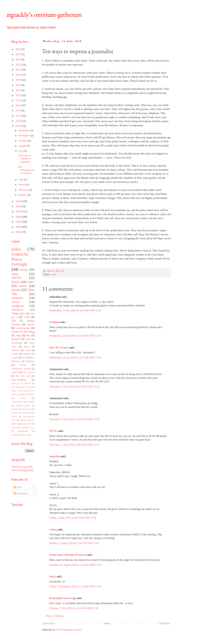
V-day (27, 317)
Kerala (16, 282)
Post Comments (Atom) (69, 630)
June (21, 179)
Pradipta (54, 322)
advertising (17, 343)
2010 (19, 126)
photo (15, 274)
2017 (19, 90)
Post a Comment (55, 616)
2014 (19, 105)
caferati (23, 365)
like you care (23, 376)
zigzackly (54, 456)
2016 (19, 95)
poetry (24, 270)
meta (29, 424)
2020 (19, 75)
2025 (19, 49)
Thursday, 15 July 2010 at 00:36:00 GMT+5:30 (74, 387)
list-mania (19, 424)
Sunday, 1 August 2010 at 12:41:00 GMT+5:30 (74, 543)
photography (23, 431)
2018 (19, 85)
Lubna (53, 530)
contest (15, 372)
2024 (19, 54)
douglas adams (23, 406)
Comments (21, 493)
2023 (19, 59)
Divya (53, 576)
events (29, 409)
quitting (15, 435)
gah (24, 413)
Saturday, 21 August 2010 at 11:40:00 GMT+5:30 (75, 565)
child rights (30, 394)
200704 (16, 278)
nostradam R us (27, 428)
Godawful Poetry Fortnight (20, 259)
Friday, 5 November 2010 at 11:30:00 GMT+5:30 (75, 586)
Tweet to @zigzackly (23, 470)
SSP (14, 321)
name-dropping (19, 380)
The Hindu (16, 387)
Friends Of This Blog (23, 332)
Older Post (165, 623)
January (23, 195)
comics (23, 398)
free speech (29, 372)
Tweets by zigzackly (22, 467)
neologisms (17, 310)
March (22, 185)
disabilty (31, 402)
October (23, 141)
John (28, 339)
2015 (19, 100)
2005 (19, 222)
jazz (33, 420)
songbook (18, 306)
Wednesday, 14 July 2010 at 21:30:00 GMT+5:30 (75, 336)
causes (15, 357)
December (24, 130)
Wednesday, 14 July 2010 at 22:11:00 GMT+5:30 (75, 358)
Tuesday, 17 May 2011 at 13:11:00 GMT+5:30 (74, 608)
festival (15, 413)
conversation (23, 328)
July (21, 151)
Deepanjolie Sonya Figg (63, 598)
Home (107, 623)
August (23, 146)
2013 (19, 111)
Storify (31, 324)
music (27, 346)
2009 (19, 201)
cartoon (27, 354)
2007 (19, 211)
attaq (18, 335)
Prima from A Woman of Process (68, 555)
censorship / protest (21, 369)
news (14, 428)
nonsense (17, 298)
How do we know (59, 348)
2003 (19, 232)
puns (24, 357)
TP (30, 383)
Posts (18, 487)
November (25, 135)
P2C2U (53, 431)
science (25, 435)
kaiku (16, 249)
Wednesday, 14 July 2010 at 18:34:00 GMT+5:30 (75, 310)
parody (16, 290)
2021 (19, 70)
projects (16, 339)
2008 (19, 206)
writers (15, 354)
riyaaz (27, 350)
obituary (15, 350)
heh (28, 335)
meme (23, 286)
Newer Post (49, 623)
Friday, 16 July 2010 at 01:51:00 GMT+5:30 (73, 518)
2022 (19, 65)
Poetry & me (17, 383)
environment (17, 409)
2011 (18, 121)
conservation (17, 402)
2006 (19, 217)
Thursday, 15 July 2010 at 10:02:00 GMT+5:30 (74, 419)
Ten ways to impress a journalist (24, 158)
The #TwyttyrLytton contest (26, 170)
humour (23, 420)
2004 (19, 227)
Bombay (30, 361)
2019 (19, 80)
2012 (19, 116)
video (31, 282)
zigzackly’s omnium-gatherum (44, 14)
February (24, 190)
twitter (54, 274)
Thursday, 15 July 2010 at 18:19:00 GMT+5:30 (74, 445)
